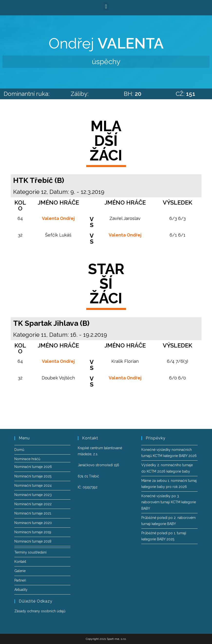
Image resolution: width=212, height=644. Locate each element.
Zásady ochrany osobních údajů (40, 611)
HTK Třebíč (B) (39, 180)
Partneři (20, 580)
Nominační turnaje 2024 (33, 485)
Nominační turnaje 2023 (33, 495)
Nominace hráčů (27, 459)
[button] (106, 6)
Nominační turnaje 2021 (33, 513)
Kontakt (20, 562)
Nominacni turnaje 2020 (33, 523)
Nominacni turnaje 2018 (33, 541)
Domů (19, 450)
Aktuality (21, 590)
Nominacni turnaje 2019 (33, 532)
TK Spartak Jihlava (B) (51, 323)
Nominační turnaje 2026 (33, 467)
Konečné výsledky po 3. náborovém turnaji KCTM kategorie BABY (169, 502)
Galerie (20, 571)
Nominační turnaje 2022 (33, 504)
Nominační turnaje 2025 (33, 476)
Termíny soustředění (30, 552)
